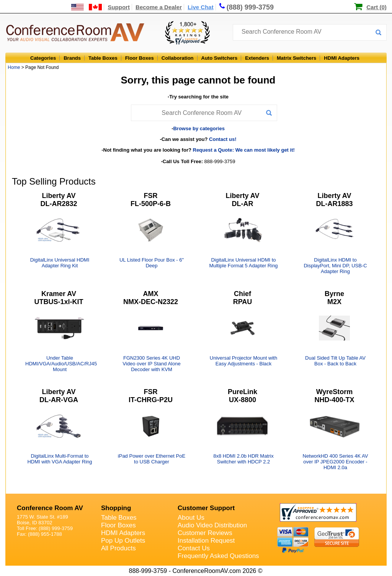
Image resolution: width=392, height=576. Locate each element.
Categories (43, 58)
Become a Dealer (159, 7)
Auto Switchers (220, 58)
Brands (72, 58)
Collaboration (178, 58)
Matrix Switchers (296, 58)
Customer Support (206, 508)
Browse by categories (199, 128)
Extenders (257, 58)
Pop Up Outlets (123, 541)
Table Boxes (103, 58)
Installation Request (206, 541)
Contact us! (223, 139)
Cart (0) (376, 7)
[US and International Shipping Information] (87, 7)
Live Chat (201, 7)
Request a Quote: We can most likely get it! (244, 150)
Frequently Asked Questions (218, 556)
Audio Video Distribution (212, 525)
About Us (191, 518)
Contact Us (194, 548)
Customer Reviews (205, 533)
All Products (118, 548)
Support (119, 7)
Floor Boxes (140, 58)
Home (14, 67)
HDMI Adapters (342, 58)
